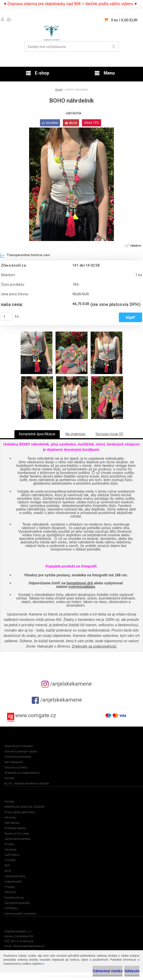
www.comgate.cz (36, 715)
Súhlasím (132, 971)
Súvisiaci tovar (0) (109, 434)
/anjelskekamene (67, 684)
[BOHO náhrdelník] (71, 129)
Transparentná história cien (25, 255)
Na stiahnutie (75, 434)
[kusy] (7, 316)
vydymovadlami (81, 587)
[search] (114, 47)
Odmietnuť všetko (108, 971)
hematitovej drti (80, 583)
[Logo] (52, 32)
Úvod (59, 90)
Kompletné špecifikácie (37, 434)
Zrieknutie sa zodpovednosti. (94, 646)
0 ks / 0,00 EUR (124, 20)
